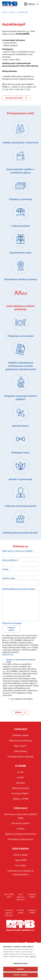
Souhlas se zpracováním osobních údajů (21, 661)
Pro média (20, 865)
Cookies (21, 829)
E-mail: (5, 569)
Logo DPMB (21, 860)
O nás (21, 772)
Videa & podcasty (21, 788)
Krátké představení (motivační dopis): (19, 589)
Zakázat (20, 969)
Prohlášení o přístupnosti (21, 839)
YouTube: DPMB (20, 911)
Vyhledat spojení (21, 735)
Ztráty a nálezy (20, 855)
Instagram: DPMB (32, 911)
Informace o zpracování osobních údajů (21, 816)
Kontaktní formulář (14, 98)
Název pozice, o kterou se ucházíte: (17, 551)
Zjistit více (33, 957)
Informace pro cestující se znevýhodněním (20, 873)
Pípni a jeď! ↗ (21, 746)
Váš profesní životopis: (12, 623)
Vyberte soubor (12, 629)
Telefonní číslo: (9, 578)
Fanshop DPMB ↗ (21, 793)
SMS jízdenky (21, 751)
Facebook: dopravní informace (9, 913)
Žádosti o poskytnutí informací (21, 834)
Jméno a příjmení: (10, 560)
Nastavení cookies (20, 963)
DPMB (21, 926)
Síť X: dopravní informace (20, 897)
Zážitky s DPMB (21, 799)
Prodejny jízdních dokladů (20, 757)
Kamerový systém (20, 823)
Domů (5, 12)
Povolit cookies (20, 975)
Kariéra (13, 12)
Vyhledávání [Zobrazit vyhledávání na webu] (38, 4)
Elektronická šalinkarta (21, 741)
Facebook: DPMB (32, 896)
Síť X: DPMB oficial (9, 896)
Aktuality (20, 783)
